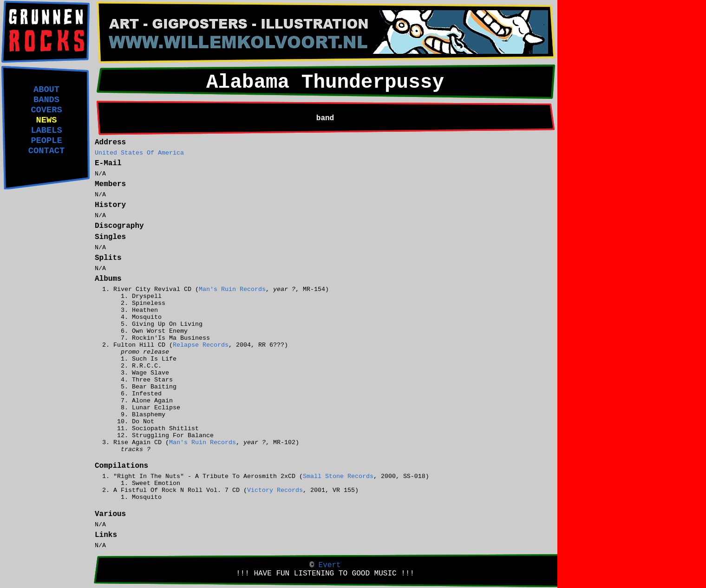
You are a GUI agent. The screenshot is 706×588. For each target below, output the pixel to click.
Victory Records (275, 490)
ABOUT (46, 90)
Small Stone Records (338, 476)
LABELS (46, 130)
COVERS (46, 110)
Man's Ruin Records (232, 289)
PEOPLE (46, 141)
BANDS (46, 100)
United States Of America (139, 153)
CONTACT (46, 151)
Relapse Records (201, 345)
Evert (330, 565)
